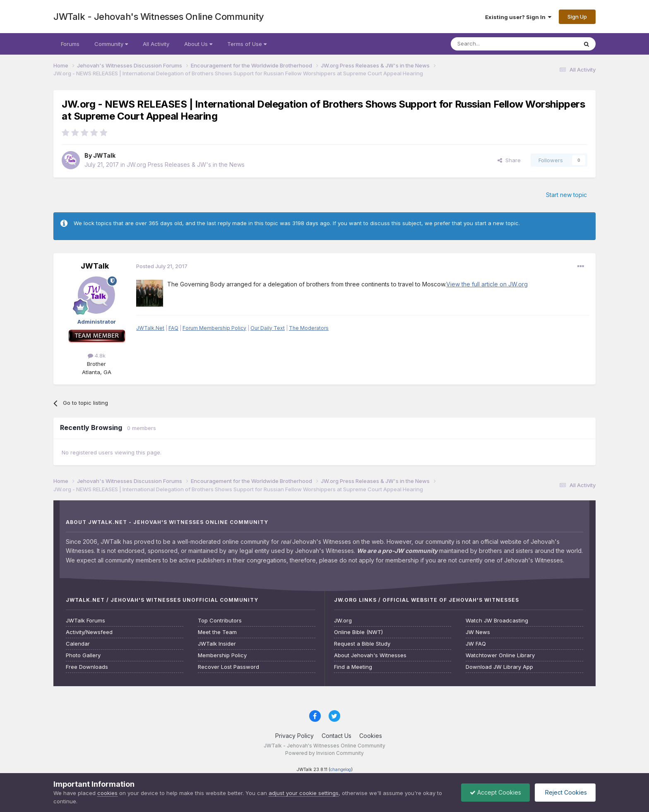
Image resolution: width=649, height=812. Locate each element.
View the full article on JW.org (487, 284)
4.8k (97, 356)
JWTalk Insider (217, 644)
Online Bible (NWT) (358, 632)
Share (509, 160)
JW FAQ (476, 644)
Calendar (78, 644)
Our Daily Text (268, 328)
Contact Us (337, 736)
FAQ (173, 328)
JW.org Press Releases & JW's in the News (186, 165)
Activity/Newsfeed (89, 632)
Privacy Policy (294, 736)
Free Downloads (87, 667)
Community (111, 44)
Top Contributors (220, 621)
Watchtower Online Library (500, 655)
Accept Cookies (495, 792)
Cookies (371, 736)
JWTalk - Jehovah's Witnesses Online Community (159, 17)
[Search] (493, 44)
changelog (341, 770)
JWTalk (104, 155)
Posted (162, 266)
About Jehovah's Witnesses (370, 655)
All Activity (156, 44)
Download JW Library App (499, 667)
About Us (198, 44)
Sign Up (577, 17)
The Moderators (309, 328)
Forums (70, 44)
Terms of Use (247, 44)
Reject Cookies (565, 792)
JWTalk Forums (85, 621)
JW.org (343, 621)
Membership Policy (222, 655)
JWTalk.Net (150, 328)
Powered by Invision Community (324, 753)
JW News (478, 632)
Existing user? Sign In (518, 17)
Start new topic (566, 195)
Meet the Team (217, 632)
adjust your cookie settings (304, 793)
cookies (107, 793)
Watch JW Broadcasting (497, 621)
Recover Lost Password (228, 667)
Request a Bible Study (362, 644)
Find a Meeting (353, 667)
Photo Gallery (83, 655)
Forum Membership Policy (214, 328)
